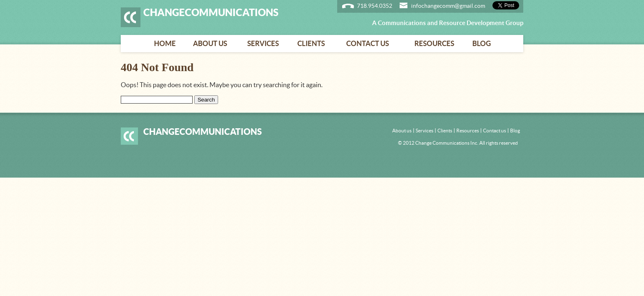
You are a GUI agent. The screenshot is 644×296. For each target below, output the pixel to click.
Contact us (368, 43)
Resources (434, 43)
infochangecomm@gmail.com (448, 6)
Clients (311, 43)
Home (165, 43)
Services (263, 43)
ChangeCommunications (211, 12)
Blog (482, 43)
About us (210, 43)
